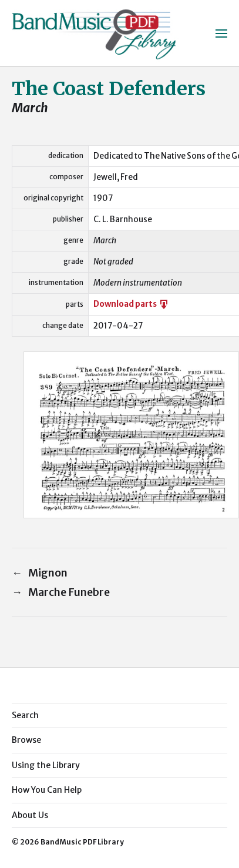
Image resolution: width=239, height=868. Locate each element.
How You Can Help (47, 790)
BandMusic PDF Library (82, 842)
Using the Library (46, 765)
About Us (30, 815)
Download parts (132, 304)
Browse (26, 740)
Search (25, 715)
